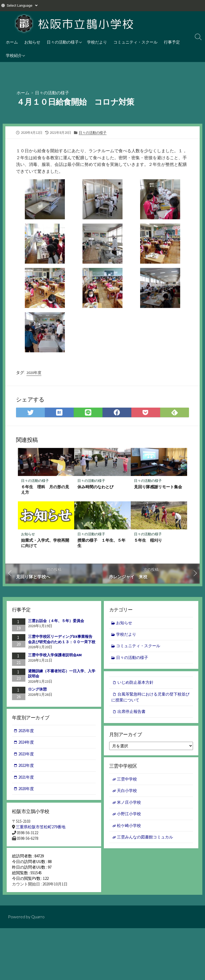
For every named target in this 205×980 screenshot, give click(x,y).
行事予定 (172, 42)
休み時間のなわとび (95, 487)
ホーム (12, 42)
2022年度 (26, 766)
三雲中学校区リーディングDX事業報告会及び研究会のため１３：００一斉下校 (62, 640)
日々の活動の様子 (63, 42)
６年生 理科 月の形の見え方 (45, 490)
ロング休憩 (37, 690)
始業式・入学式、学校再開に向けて (45, 543)
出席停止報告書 (131, 713)
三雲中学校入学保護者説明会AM (55, 655)
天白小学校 (127, 792)
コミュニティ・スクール (135, 42)
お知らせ (32, 42)
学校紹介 (14, 55)
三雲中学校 (127, 781)
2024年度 (26, 743)
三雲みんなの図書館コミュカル (145, 839)
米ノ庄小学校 (129, 804)
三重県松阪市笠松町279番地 (41, 828)
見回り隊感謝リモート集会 (158, 487)
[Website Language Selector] (22, 5)
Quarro (38, 921)
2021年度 (26, 778)
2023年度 (26, 755)
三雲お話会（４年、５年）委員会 (56, 621)
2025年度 (26, 732)
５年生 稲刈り (148, 541)
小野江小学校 (129, 816)
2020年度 (34, 373)
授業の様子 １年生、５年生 (101, 543)
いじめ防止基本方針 (135, 683)
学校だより (97, 42)
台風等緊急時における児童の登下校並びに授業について (150, 698)
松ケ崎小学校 (129, 827)
